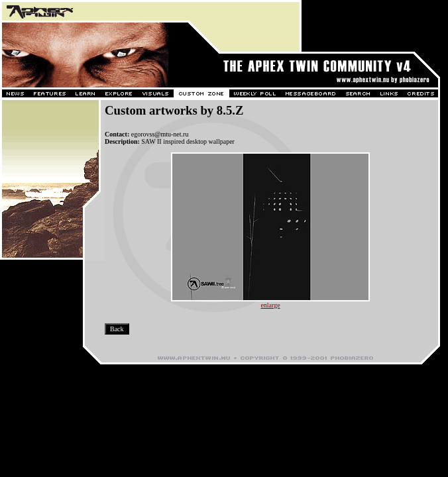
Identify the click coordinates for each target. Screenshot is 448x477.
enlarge (270, 305)
